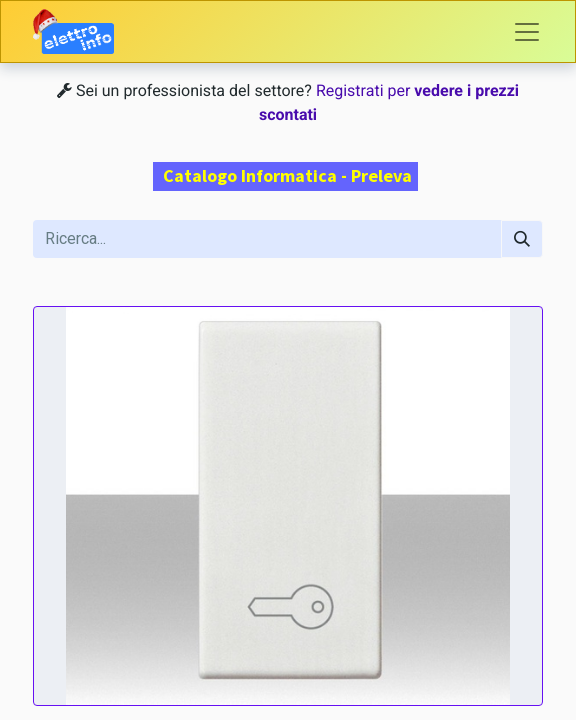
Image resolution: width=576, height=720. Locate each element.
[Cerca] (522, 239)
